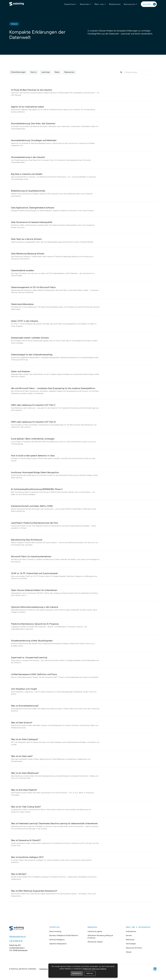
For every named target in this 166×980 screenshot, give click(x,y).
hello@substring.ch (17, 936)
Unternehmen (131, 931)
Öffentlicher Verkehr (95, 942)
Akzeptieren (77, 973)
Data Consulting (55, 931)
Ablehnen (90, 973)
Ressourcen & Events (134, 948)
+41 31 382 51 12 (16, 941)
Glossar (129, 952)
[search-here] (136, 72)
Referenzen (130, 940)
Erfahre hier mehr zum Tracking (94, 969)
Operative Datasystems (58, 944)
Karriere (129, 936)
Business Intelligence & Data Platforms (64, 936)
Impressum (44, 969)
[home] (17, 4)
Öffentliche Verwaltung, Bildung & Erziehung (100, 937)
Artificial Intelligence (57, 940)
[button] (71, 4)
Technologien (131, 944)
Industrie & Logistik (95, 931)
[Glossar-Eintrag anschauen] (83, 93)
